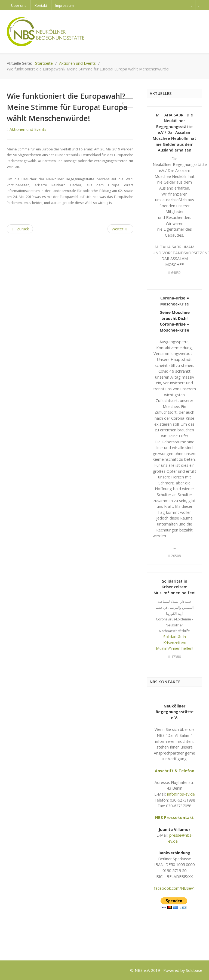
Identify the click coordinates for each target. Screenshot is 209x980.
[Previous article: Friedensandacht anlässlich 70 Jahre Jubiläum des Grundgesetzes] (20, 229)
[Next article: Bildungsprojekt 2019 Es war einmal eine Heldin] (120, 229)
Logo (12, 946)
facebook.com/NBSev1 (175, 888)
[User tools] (126, 103)
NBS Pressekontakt (174, 817)
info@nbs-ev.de (181, 794)
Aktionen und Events (28, 129)
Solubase (194, 970)
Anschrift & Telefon (175, 771)
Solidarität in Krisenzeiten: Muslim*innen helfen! (174, 587)
